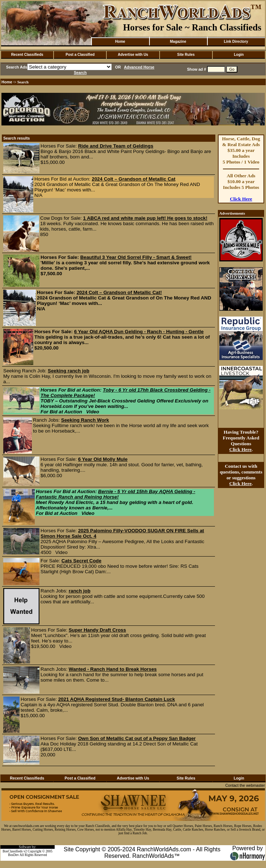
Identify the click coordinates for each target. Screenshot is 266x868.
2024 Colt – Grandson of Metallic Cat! (119, 292)
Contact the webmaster (245, 785)
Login (239, 55)
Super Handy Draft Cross (98, 630)
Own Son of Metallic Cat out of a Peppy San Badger (137, 738)
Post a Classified (80, 55)
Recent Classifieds (27, 55)
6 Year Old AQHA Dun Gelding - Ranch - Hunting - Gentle (139, 332)
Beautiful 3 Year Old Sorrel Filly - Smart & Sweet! (136, 257)
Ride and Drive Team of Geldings (116, 146)
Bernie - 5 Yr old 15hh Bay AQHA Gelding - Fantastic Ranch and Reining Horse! (115, 494)
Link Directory (236, 42)
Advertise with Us (133, 55)
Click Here (241, 199)
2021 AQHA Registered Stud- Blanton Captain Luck (117, 699)
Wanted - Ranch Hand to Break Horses (113, 669)
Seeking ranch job (69, 371)
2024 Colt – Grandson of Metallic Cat (134, 179)
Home (120, 42)
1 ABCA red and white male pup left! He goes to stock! (145, 218)
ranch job (80, 591)
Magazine (178, 42)
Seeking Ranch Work (85, 420)
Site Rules (186, 55)
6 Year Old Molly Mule (103, 459)
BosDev (13, 855)
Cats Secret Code (81, 561)
